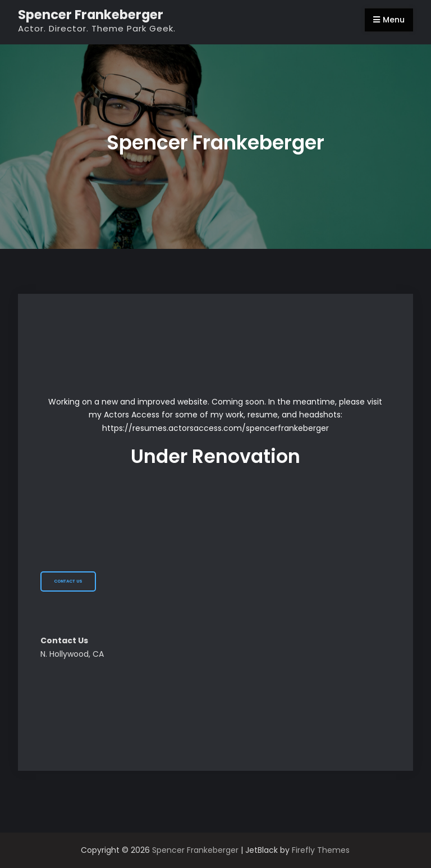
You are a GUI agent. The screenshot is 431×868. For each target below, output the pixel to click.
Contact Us (68, 581)
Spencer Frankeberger (91, 15)
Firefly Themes (321, 850)
